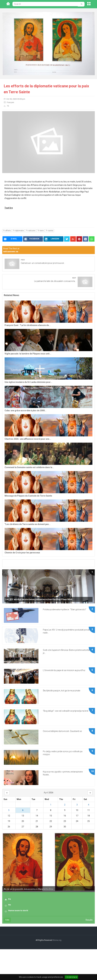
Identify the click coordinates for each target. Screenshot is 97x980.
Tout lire (9, 208)
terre (41, 231)
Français (10, 102)
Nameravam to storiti (18, 910)
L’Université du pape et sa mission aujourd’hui (64, 670)
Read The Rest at (11, 250)
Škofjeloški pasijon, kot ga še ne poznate (62, 691)
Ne (10, 905)
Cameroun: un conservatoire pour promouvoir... (43, 263)
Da (10, 899)
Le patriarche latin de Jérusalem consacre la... (55, 281)
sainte (50, 231)
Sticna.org (57, 940)
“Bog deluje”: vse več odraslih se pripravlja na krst (66, 711)
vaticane (31, 231)
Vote (7, 920)
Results (89, 920)
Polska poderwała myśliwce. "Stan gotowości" (65, 609)
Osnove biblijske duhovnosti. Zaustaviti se (62, 731)
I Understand (71, 977)
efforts (7, 231)
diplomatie (18, 231)
